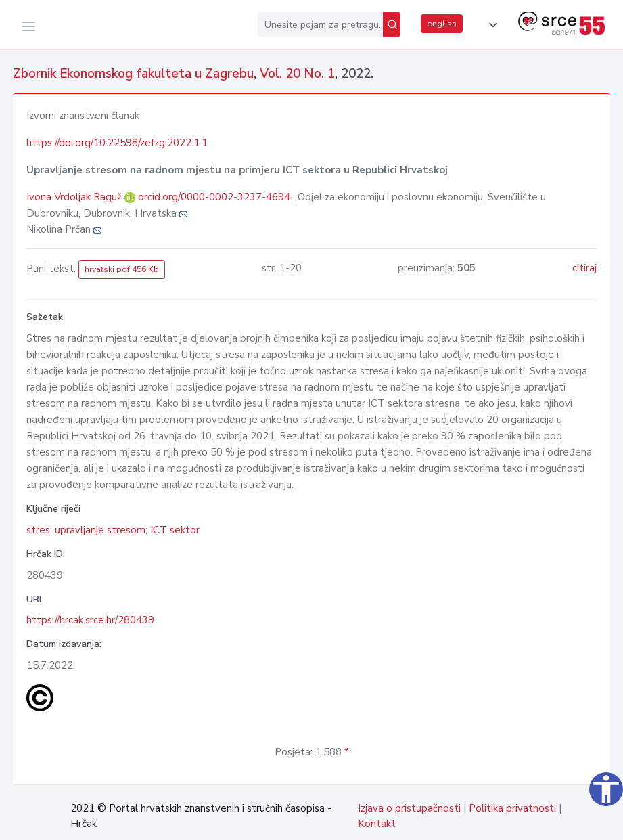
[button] (490, 25)
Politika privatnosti (512, 808)
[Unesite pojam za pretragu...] (320, 24)
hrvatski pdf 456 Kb (122, 269)
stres (38, 530)
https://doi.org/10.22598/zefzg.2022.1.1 (117, 143)
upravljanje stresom (100, 530)
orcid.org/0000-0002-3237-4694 (214, 197)
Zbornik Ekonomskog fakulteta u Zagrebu (133, 74)
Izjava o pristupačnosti (409, 808)
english (442, 24)
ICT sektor (175, 530)
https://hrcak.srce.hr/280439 (90, 620)
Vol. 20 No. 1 (297, 74)
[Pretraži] (392, 24)
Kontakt (377, 824)
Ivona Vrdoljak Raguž (75, 197)
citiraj (584, 268)
